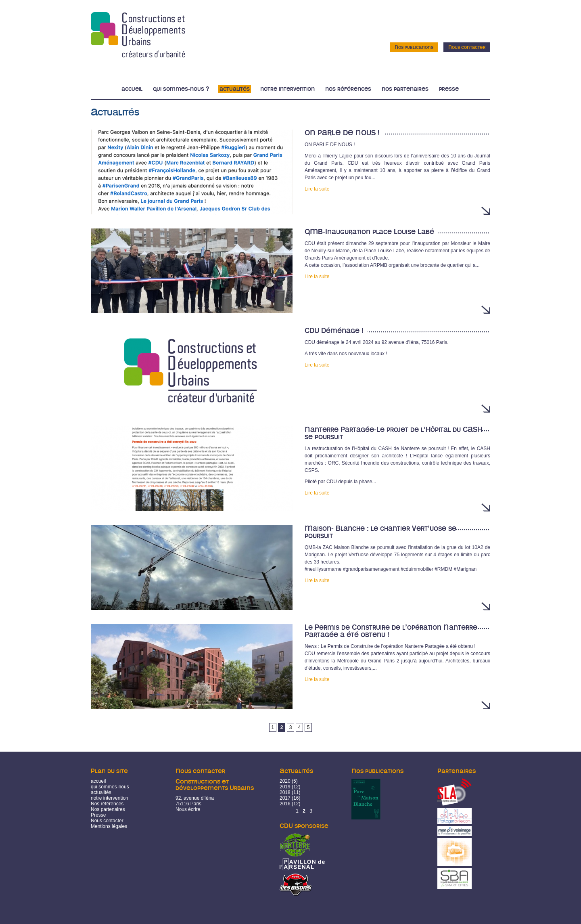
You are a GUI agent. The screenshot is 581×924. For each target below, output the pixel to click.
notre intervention (110, 798)
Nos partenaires (405, 89)
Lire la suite (317, 189)
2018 (285, 792)
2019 (285, 787)
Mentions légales (109, 826)
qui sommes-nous (110, 787)
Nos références (348, 89)
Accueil (132, 89)
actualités (101, 792)
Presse (449, 89)
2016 (285, 804)
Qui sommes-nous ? (181, 89)
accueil (98, 781)
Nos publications (414, 47)
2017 (285, 798)
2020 (285, 781)
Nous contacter (467, 47)
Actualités (235, 89)
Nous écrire (188, 809)
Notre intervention (287, 89)
